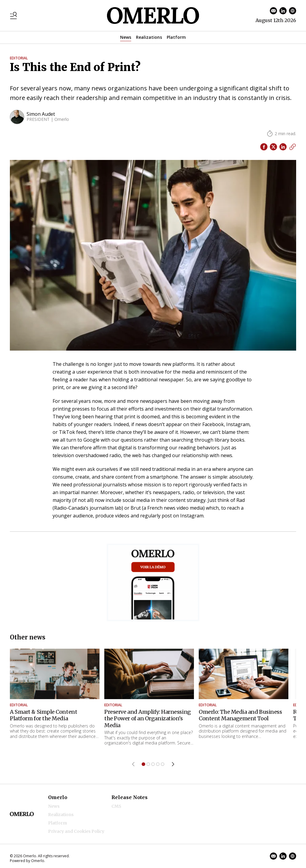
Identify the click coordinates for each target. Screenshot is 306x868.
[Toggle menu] (13, 16)
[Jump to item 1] (143, 764)
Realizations (149, 37)
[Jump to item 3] (153, 764)
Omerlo (58, 797)
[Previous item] (133, 764)
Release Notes (130, 797)
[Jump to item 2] (148, 764)
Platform (176, 37)
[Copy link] (293, 147)
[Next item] (173, 764)
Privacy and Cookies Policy (76, 831)
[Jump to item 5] (163, 764)
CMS (116, 806)
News (126, 37)
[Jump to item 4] (158, 764)
